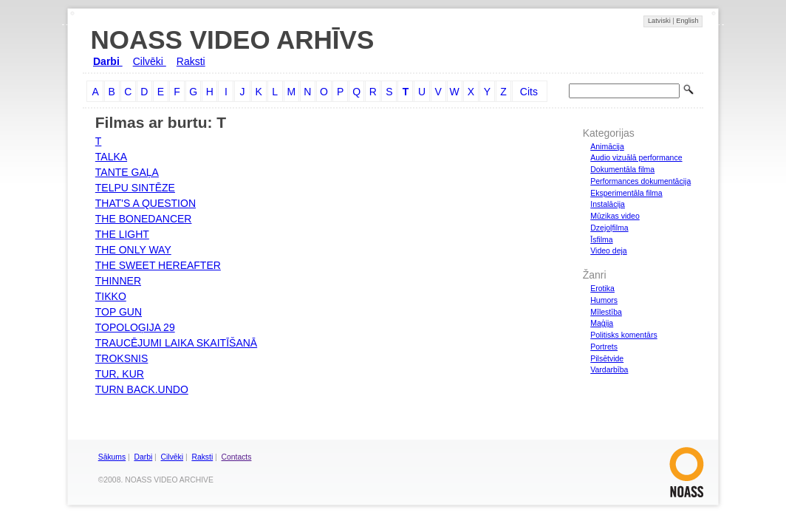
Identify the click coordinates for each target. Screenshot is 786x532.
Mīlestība (606, 312)
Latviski (660, 21)
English (687, 21)
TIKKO (111, 296)
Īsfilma (601, 239)
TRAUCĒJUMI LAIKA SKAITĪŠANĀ (176, 343)
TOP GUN (119, 312)
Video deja (608, 250)
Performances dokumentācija (640, 181)
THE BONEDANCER (144, 219)
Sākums (112, 457)
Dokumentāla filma (622, 169)
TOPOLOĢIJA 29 (135, 327)
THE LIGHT (122, 234)
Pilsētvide (607, 358)
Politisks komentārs (623, 335)
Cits (529, 92)
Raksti (191, 61)
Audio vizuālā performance (636, 157)
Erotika (602, 288)
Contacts (237, 457)
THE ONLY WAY (133, 250)
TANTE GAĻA (127, 172)
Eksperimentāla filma (626, 193)
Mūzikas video (615, 216)
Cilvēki (150, 61)
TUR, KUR (120, 374)
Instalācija (608, 204)
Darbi (108, 61)
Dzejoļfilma (609, 228)
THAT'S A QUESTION (146, 203)
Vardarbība (609, 369)
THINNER (118, 281)
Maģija (602, 323)
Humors (604, 300)
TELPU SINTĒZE (135, 188)
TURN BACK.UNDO (142, 389)
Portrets (604, 347)
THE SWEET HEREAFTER (158, 265)
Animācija (607, 146)
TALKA (111, 157)
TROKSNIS (122, 358)
